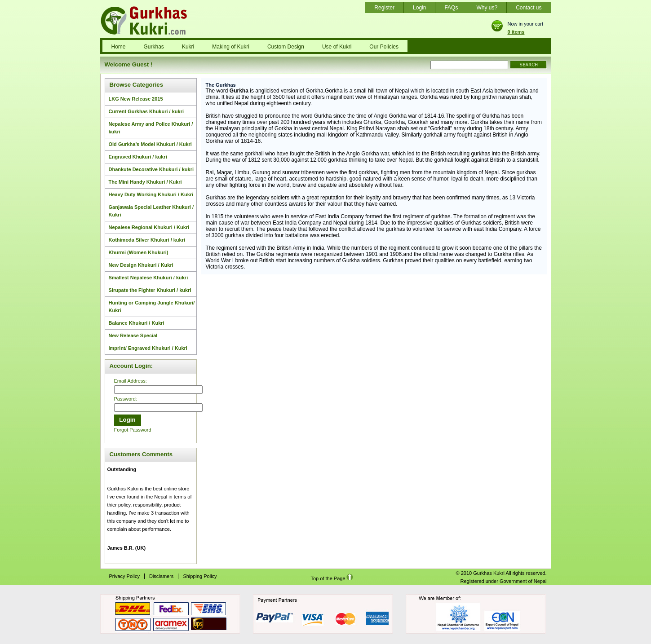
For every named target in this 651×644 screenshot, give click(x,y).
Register (384, 8)
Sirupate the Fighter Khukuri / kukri (150, 290)
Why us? (487, 8)
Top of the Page (332, 578)
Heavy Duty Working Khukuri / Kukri (151, 194)
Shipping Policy (200, 576)
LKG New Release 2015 (136, 99)
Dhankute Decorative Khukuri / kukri (151, 169)
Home (119, 47)
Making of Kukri (231, 47)
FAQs (451, 8)
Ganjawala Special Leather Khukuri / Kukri (151, 211)
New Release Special (133, 335)
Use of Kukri (337, 47)
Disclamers (161, 576)
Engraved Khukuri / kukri (138, 157)
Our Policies (384, 47)
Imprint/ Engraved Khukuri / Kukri (148, 348)
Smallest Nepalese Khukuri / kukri (148, 278)
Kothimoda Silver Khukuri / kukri (147, 240)
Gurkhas (154, 47)
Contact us (529, 8)
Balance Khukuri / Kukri (137, 323)
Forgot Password (133, 430)
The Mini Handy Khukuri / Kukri (145, 182)
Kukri (188, 47)
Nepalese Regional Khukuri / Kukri (149, 227)
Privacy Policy (124, 576)
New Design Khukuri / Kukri (141, 265)
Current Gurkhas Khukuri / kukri (146, 111)
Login (419, 8)
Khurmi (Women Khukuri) (139, 252)
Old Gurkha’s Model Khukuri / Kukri (150, 144)
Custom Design (286, 47)
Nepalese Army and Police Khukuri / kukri (151, 128)
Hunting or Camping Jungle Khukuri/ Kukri (152, 307)
